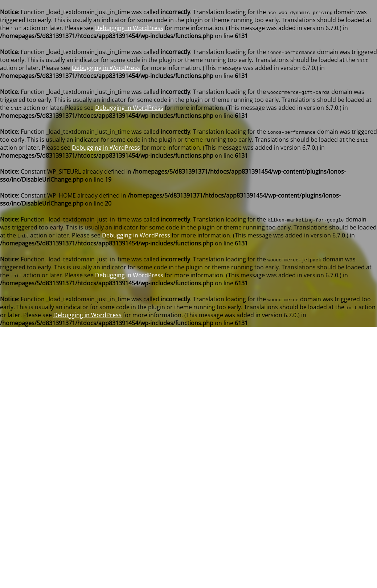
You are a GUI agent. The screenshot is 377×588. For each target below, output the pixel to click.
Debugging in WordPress (129, 28)
